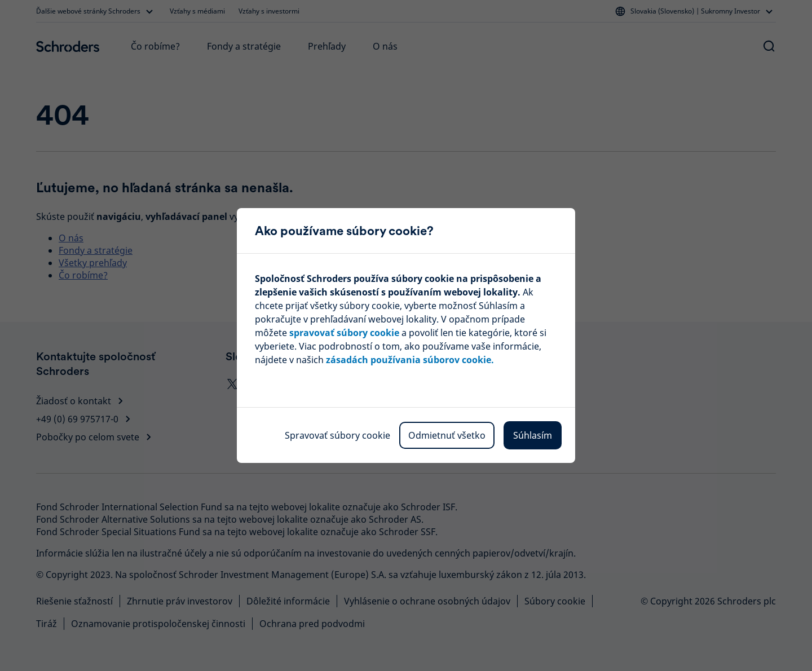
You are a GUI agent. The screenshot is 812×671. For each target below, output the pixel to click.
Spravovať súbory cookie (337, 435)
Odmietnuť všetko (447, 435)
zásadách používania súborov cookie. (410, 360)
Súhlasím (533, 435)
